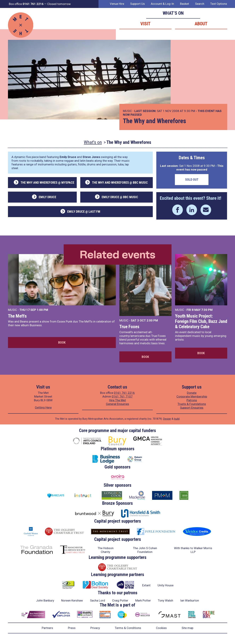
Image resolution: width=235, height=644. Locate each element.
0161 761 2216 (124, 393)
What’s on (173, 13)
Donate (192, 393)
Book (62, 342)
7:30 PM (207, 310)
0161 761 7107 (122, 396)
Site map (187, 628)
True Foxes (129, 327)
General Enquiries (117, 404)
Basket (185, 4)
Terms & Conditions (128, 628)
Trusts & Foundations (192, 404)
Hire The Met (117, 400)
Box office (26, 4)
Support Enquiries (192, 408)
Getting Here (43, 407)
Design (167, 419)
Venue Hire (117, 4)
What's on (93, 142)
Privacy (95, 628)
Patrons (192, 400)
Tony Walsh (166, 600)
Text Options (219, 4)
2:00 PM (152, 320)
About (201, 24)
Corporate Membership (192, 396)
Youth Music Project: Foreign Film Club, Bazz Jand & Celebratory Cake (201, 321)
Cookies (161, 628)
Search (200, 4)
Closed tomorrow (59, 4)
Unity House (166, 585)
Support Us (137, 4)
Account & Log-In (162, 4)
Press (72, 628)
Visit (145, 24)
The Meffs (17, 316)
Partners (47, 628)
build (177, 419)
